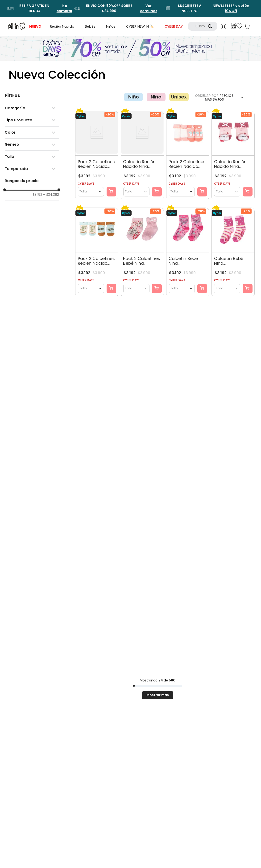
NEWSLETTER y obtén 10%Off (231, 8)
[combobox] (203, 26)
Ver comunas (149, 8)
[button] (32, 108)
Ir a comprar (64, 8)
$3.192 (37, 195)
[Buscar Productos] (211, 26)
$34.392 (51, 195)
